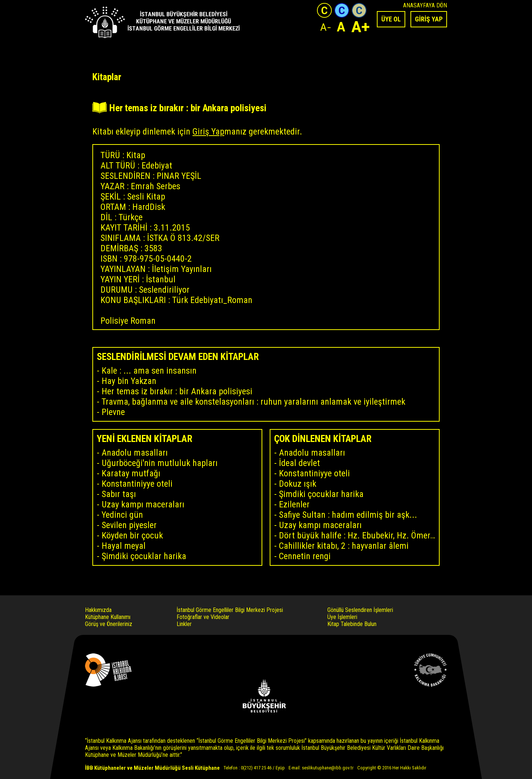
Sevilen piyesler (129, 525)
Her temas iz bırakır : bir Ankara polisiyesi (177, 391)
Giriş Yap (208, 132)
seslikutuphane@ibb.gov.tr (328, 768)
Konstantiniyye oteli (137, 484)
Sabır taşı (119, 494)
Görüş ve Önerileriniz (109, 624)
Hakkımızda (98, 610)
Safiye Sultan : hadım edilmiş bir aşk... (348, 515)
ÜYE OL (391, 19)
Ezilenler (294, 504)
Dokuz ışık (298, 484)
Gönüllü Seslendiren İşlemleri (360, 610)
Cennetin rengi (305, 556)
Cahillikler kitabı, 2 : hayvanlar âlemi (344, 546)
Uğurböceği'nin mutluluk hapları (160, 463)
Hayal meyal (124, 546)
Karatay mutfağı (131, 473)
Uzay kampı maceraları (143, 504)
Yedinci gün (122, 515)
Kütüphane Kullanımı (108, 617)
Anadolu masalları (135, 453)
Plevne (113, 412)
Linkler (184, 624)
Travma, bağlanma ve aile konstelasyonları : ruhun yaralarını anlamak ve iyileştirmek (253, 402)
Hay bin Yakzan (129, 381)
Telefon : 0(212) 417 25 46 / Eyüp (254, 768)
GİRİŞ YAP (429, 19)
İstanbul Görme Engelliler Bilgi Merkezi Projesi (230, 610)
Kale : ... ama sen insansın (149, 371)
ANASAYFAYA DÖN (425, 5)
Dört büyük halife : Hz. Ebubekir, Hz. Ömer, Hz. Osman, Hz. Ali (357, 535)
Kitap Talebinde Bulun (352, 624)
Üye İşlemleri (342, 617)
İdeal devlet (299, 463)
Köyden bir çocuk (132, 535)
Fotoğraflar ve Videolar (203, 617)
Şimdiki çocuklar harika (144, 556)
